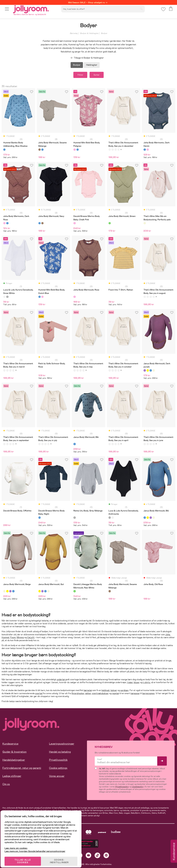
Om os (6, 785)
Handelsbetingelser (14, 761)
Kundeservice (10, 745)
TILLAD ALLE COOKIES (25, 857)
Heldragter (92, 65)
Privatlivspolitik (58, 761)
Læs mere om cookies (19, 844)
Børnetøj (74, 33)
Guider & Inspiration (14, 753)
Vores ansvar (57, 777)
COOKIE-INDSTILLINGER (62, 857)
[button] (8, 12)
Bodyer (104, 33)
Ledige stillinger (12, 777)
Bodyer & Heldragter (89, 33)
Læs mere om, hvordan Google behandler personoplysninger (38, 847)
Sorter (100, 76)
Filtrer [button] (77, 76)
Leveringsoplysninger (62, 745)
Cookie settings (58, 769)
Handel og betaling (60, 753)
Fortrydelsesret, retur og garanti (22, 769)
